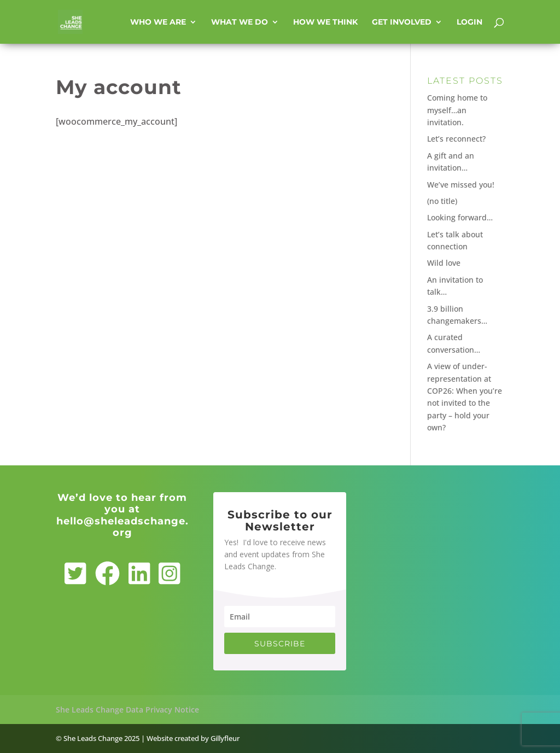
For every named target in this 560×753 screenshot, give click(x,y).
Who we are (158, 22)
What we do (240, 22)
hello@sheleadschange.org (122, 527)
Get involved (402, 22)
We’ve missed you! (461, 185)
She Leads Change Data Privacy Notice (127, 710)
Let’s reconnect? (456, 139)
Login (469, 22)
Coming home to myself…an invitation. (457, 110)
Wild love (444, 263)
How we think (325, 22)
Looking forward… (460, 217)
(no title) (442, 201)
